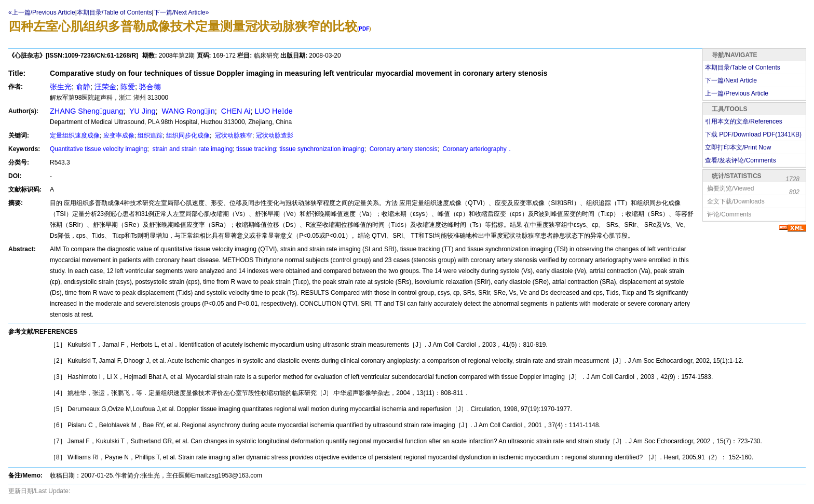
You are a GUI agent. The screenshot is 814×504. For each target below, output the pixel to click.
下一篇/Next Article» (181, 12)
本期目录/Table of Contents (114, 12)
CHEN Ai (235, 111)
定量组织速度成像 (75, 135)
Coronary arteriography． (477, 149)
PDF (364, 29)
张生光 (61, 87)
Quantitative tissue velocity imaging (98, 149)
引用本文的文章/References (744, 121)
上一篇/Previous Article (737, 93)
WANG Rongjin (187, 111)
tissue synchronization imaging (322, 149)
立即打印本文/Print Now (738, 147)
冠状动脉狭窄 (233, 135)
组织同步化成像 (188, 135)
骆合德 (150, 87)
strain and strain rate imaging (192, 149)
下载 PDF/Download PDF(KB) (753, 134)
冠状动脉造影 (275, 135)
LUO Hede (273, 111)
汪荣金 (105, 87)
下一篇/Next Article (731, 80)
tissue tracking (256, 149)
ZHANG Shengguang (86, 111)
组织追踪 (150, 135)
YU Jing (141, 111)
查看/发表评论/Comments (741, 160)
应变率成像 (119, 135)
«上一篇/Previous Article (42, 12)
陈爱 (128, 87)
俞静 (83, 87)
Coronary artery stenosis (402, 149)
